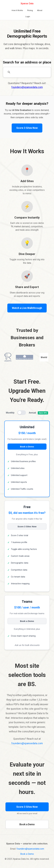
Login (28, 17)
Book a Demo (27, 447)
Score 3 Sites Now (27, 128)
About (40, 10)
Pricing (30, 10)
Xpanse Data (27, 4)
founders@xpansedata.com (27, 87)
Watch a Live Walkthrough (27, 308)
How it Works (17, 10)
